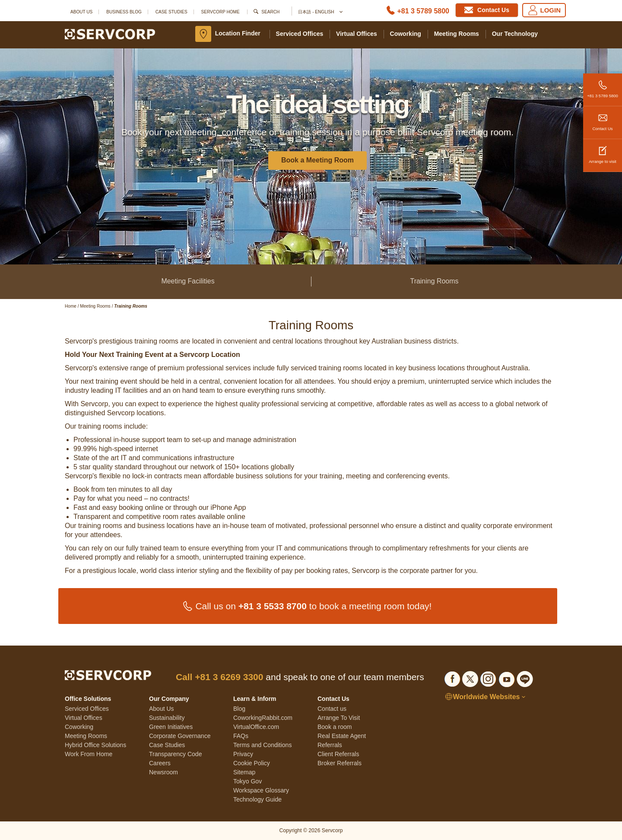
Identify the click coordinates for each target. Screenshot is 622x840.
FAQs (241, 736)
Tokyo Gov (248, 781)
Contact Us (603, 119)
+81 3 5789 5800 (603, 86)
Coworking (406, 34)
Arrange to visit (603, 151)
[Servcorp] (110, 34)
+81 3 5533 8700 (273, 606)
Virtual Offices (357, 34)
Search (270, 12)
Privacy (243, 754)
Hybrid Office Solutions (95, 745)
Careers (160, 763)
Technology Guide (257, 799)
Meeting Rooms (457, 34)
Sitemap (244, 772)
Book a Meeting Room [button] (317, 160)
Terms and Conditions (262, 745)
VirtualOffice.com (256, 727)
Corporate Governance (180, 736)
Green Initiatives (171, 727)
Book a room (335, 727)
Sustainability (167, 718)
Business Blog (124, 12)
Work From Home (89, 754)
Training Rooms (434, 281)
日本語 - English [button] (320, 12)
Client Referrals (338, 754)
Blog (239, 709)
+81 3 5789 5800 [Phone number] (423, 11)
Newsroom (163, 772)
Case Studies (171, 12)
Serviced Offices (300, 34)
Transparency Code (175, 754)
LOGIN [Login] (544, 10)
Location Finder (238, 33)
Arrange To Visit (339, 718)
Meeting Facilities (188, 281)
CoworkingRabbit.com (263, 718)
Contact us (332, 709)
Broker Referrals (340, 763)
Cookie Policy (252, 763)
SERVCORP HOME (221, 12)
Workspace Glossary (261, 790)
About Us (81, 12)
